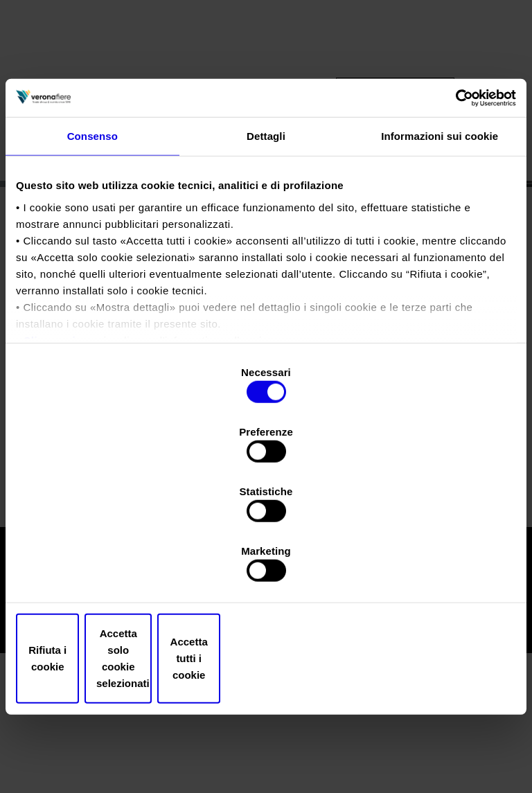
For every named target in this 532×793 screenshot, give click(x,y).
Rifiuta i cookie (97, 569)
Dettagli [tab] (266, 245)
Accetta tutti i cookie (435, 569)
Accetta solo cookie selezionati (266, 569)
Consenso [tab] (92, 245)
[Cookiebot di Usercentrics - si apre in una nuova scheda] (455, 205)
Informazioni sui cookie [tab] (440, 245)
